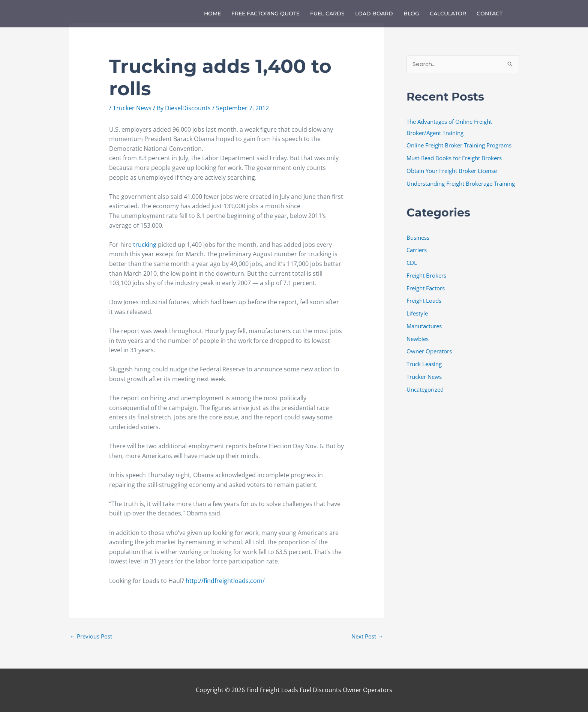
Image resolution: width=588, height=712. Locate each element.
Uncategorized (425, 389)
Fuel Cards (327, 14)
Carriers (417, 250)
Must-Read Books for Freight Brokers (454, 158)
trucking (145, 245)
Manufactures (424, 326)
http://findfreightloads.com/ (224, 581)
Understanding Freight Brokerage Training (461, 183)
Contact (490, 14)
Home (212, 14)
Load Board (374, 14)
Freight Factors (426, 288)
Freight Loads (424, 301)
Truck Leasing (424, 364)
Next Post (367, 636)
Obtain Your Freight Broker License (452, 171)
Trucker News (132, 108)
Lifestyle (417, 313)
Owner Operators (429, 351)
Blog (411, 14)
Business (418, 237)
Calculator (448, 14)
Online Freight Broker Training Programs (459, 146)
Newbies (418, 339)
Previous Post (91, 636)
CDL (412, 263)
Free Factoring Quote (265, 14)
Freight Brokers (426, 275)
